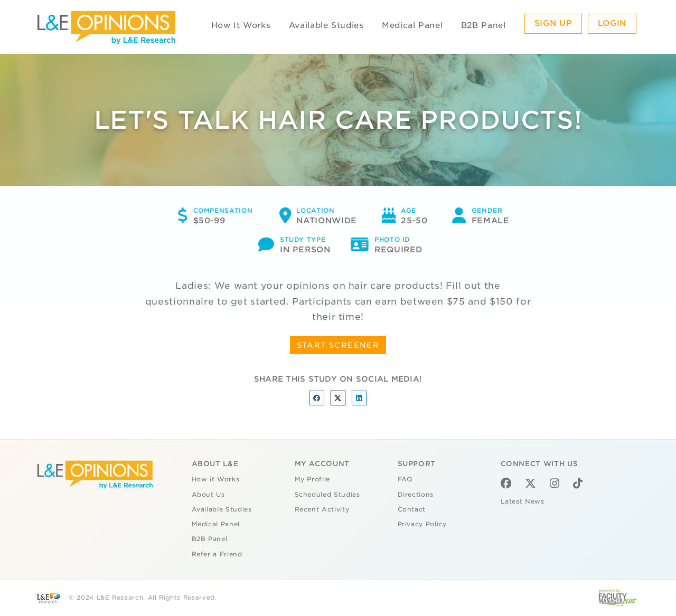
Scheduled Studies (327, 495)
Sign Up (553, 23)
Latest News (523, 501)
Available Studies (326, 25)
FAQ (405, 479)
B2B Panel (483, 25)
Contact (412, 509)
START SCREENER (338, 345)
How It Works (241, 25)
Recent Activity (322, 509)
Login (612, 23)
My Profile (313, 479)
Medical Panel (412, 25)
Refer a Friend (217, 554)
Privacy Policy (422, 524)
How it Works (216, 479)
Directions (416, 495)
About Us (208, 495)
